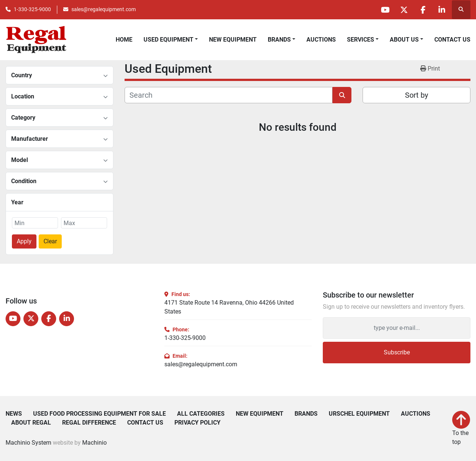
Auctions (321, 40)
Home (124, 40)
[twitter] (404, 10)
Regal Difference (89, 423)
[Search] (229, 95)
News (14, 414)
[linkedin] (442, 10)
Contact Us (452, 40)
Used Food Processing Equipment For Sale (99, 414)
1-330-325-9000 (32, 9)
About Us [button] (404, 40)
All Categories (201, 414)
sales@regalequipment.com (104, 9)
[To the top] (461, 429)
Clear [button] (50, 241)
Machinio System (28, 443)
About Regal (31, 423)
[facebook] (423, 10)
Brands (279, 40)
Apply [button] (24, 241)
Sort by (416, 95)
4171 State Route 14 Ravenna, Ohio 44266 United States (229, 307)
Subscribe (397, 352)
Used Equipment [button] (168, 40)
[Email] (397, 328)
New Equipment (233, 40)
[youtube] (385, 10)
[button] (282, 40)
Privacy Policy (197, 423)
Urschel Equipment (359, 414)
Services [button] (361, 40)
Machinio (94, 443)
